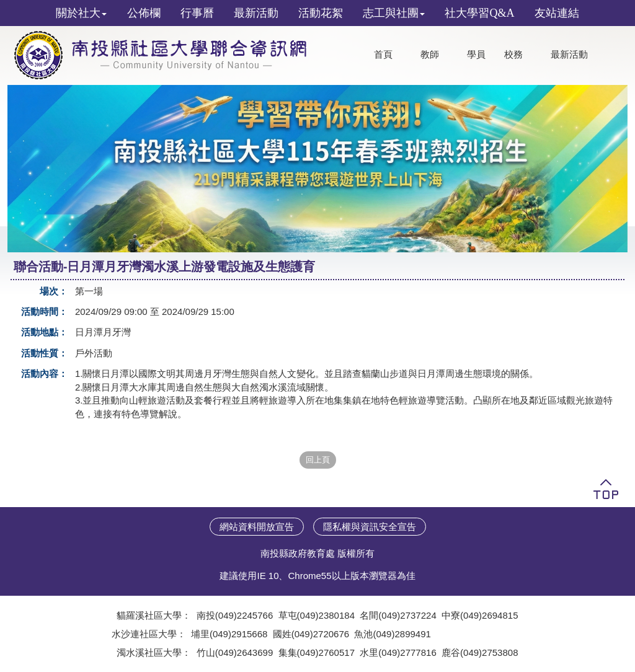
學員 (476, 55)
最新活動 (569, 55)
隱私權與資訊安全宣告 (370, 527)
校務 (513, 55)
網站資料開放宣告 (257, 527)
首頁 (383, 55)
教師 (430, 55)
